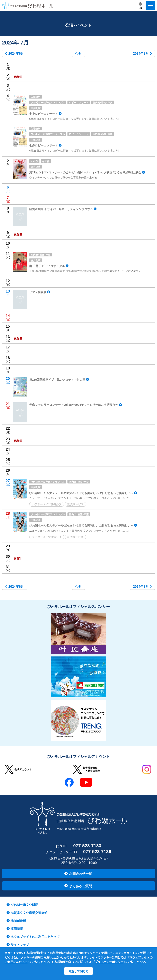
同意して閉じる (78, 971)
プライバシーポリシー (109, 962)
